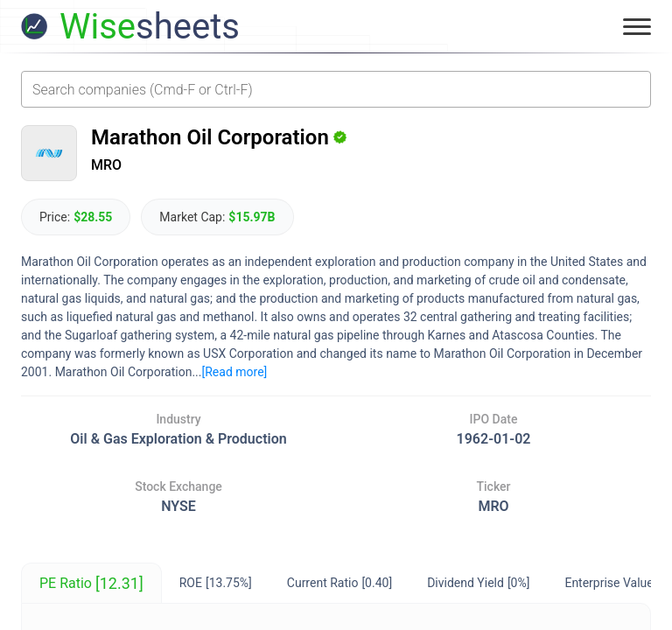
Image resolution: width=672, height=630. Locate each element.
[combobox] (336, 89)
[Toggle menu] (637, 26)
